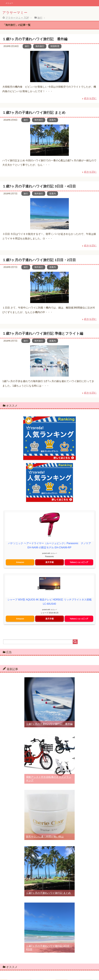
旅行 (27, 46)
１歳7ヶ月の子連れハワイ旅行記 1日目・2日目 (39, 260)
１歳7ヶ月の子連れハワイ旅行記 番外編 (35, 39)
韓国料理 (55, 46)
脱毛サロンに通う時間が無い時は (45, 837)
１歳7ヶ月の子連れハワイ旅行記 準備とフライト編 (43, 333)
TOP (17, 18)
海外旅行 (40, 46)
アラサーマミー (15, 13)
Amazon (20, 562)
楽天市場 (49, 562)
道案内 (52, 120)
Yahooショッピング (79, 562)
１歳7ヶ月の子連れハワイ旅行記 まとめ (34, 113)
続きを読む (90, 98)
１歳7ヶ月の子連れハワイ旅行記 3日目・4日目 (39, 186)
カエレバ (54, 553)
